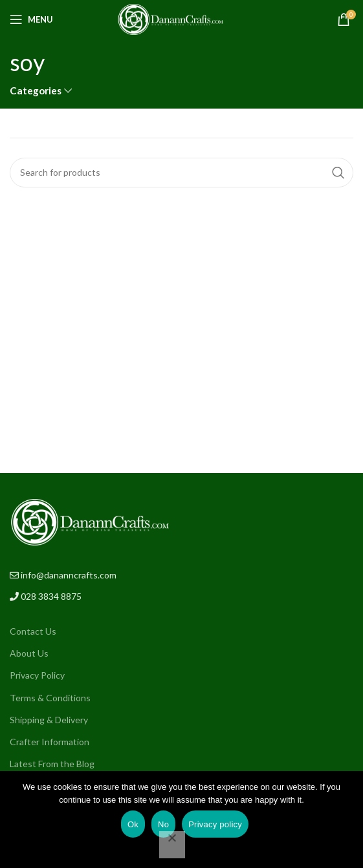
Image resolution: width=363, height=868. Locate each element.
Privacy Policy (37, 675)
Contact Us (33, 631)
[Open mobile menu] (31, 19)
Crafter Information (49, 742)
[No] (172, 845)
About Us (29, 653)
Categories (36, 91)
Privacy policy (215, 824)
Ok (133, 824)
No (163, 824)
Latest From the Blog (52, 764)
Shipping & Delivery (49, 720)
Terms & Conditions (50, 698)
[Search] (181, 173)
